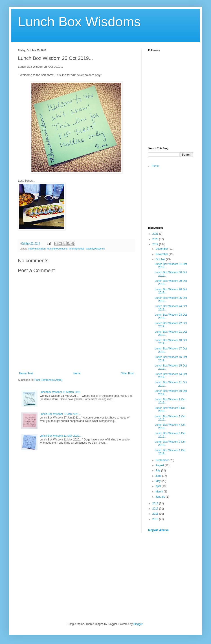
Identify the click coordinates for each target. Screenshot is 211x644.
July (158, 471)
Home (77, 373)
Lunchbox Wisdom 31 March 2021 (60, 392)
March (160, 492)
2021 (156, 234)
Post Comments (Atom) (48, 380)
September (163, 460)
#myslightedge (77, 249)
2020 (156, 239)
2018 (156, 503)
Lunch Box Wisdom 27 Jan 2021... (60, 414)
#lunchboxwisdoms (57, 249)
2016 (156, 514)
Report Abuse (158, 530)
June (159, 476)
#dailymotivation (37, 249)
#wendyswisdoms (95, 249)
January (161, 497)
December (162, 249)
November (162, 254)
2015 (156, 519)
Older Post (127, 373)
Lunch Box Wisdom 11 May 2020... (61, 436)
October (161, 259)
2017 (156, 509)
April (159, 486)
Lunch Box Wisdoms (79, 22)
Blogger (138, 624)
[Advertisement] (171, 118)
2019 (156, 244)
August (160, 465)
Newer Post (26, 373)
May (158, 481)
